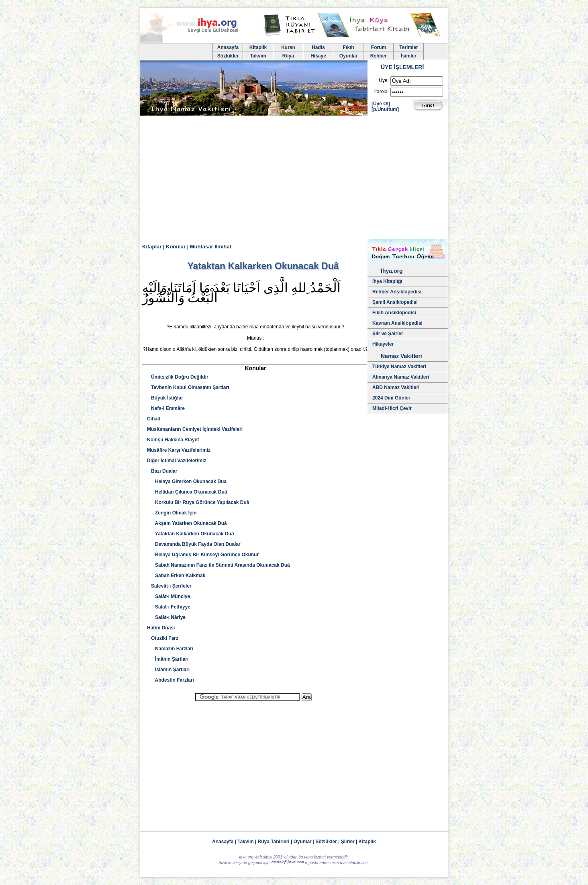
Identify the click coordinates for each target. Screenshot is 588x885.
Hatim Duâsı (161, 628)
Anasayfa (228, 47)
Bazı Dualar (162, 471)
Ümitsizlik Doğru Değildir (178, 377)
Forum (379, 47)
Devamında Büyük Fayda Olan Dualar (194, 544)
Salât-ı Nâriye (166, 617)
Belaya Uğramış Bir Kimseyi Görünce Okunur (203, 555)
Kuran (288, 47)
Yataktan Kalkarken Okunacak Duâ (191, 534)
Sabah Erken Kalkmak (176, 576)
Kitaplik (258, 47)
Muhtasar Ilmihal (211, 247)
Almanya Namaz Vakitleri (401, 377)
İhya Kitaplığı (387, 281)
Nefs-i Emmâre (166, 408)
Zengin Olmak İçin (172, 513)
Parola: (381, 92)
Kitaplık (367, 842)
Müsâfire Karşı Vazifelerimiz (179, 450)
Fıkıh (348, 47)
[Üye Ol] (381, 104)
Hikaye (318, 56)
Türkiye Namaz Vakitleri (399, 367)
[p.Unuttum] (385, 109)
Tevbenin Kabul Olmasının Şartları (188, 387)
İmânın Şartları (168, 659)
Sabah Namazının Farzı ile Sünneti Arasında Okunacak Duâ (218, 565)
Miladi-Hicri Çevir (392, 408)
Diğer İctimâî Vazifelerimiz (177, 461)
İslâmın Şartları (168, 670)
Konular (176, 247)
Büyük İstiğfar (165, 398)
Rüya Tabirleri (274, 842)
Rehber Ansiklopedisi (397, 292)
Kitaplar (152, 247)
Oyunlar (348, 56)
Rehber (379, 56)
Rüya (288, 56)
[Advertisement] (294, 178)
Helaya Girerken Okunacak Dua (187, 481)
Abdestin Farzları (170, 680)
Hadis (318, 47)
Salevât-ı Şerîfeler (169, 586)
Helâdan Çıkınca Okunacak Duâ (187, 492)
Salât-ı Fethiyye (169, 607)
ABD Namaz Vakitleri (396, 387)
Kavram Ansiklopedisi (397, 323)
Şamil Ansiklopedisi (395, 302)
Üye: (384, 80)
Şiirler (348, 842)
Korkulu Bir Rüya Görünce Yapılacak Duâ (198, 502)
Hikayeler (383, 344)
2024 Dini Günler (391, 398)
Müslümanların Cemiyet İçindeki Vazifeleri (195, 429)
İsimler (409, 56)
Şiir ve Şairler (388, 334)
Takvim (258, 56)
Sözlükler (228, 56)
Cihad (154, 419)
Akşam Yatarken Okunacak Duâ (187, 523)
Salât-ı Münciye (168, 596)
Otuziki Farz (163, 638)
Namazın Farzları (170, 649)
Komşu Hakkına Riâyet (173, 440)
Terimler (408, 47)
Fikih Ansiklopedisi (394, 313)
